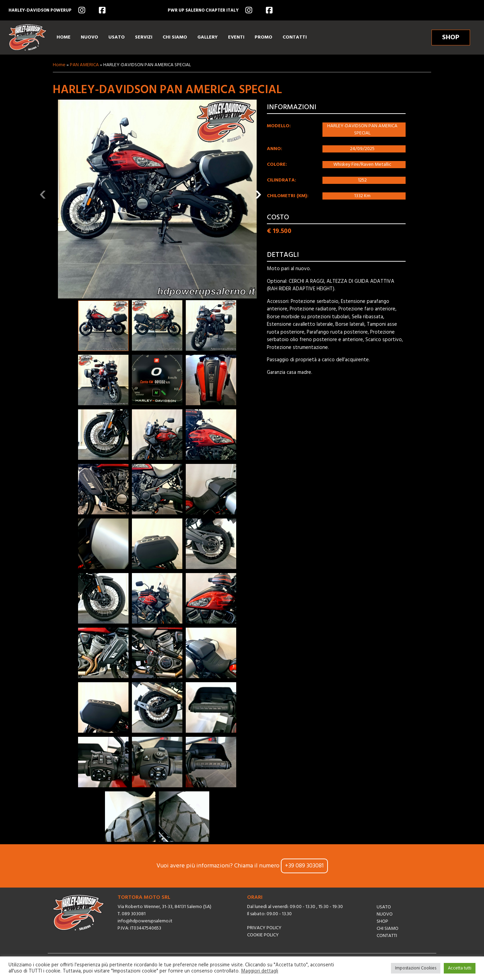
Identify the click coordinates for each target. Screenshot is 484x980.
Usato (384, 907)
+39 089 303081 (304, 866)
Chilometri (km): (288, 196)
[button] (103, 326)
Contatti (387, 936)
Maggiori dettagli (260, 971)
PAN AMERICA (84, 65)
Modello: (279, 126)
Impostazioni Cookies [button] (416, 968)
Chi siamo (388, 929)
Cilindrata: (282, 180)
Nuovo (385, 914)
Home (59, 65)
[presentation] (43, 194)
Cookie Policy (263, 935)
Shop (382, 922)
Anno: (275, 149)
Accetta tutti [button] (460, 968)
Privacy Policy (264, 928)
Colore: (277, 165)
